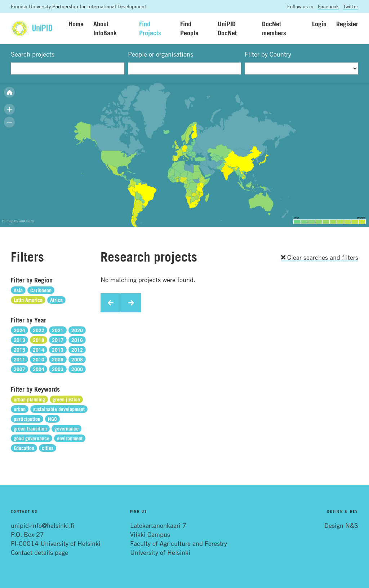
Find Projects (150, 28)
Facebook (328, 6)
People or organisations (161, 54)
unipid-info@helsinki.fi (43, 525)
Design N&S (341, 525)
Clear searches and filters (320, 257)
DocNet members (274, 28)
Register (347, 24)
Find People (189, 28)
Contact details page (39, 552)
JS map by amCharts (18, 221)
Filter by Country (268, 54)
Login (319, 24)
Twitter (351, 6)
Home (76, 24)
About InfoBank (105, 28)
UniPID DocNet (227, 28)
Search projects (33, 54)
